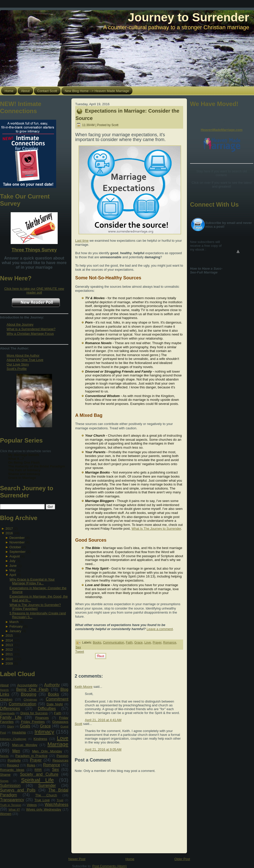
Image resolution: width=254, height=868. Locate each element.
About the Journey (20, 324)
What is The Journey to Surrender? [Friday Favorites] (35, 607)
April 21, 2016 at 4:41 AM (103, 720)
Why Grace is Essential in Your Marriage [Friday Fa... (32, 581)
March (14, 622)
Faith (58, 713)
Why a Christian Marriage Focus (30, 334)
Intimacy (44, 732)
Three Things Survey (34, 250)
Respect (13, 765)
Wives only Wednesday (44, 809)
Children (6, 699)
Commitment (57, 699)
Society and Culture (39, 774)
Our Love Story (18, 364)
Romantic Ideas (12, 770)
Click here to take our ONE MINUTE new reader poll (34, 291)
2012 (9, 650)
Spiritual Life (37, 780)
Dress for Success (34, 713)
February (16, 626)
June (13, 566)
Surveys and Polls (18, 790)
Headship (19, 732)
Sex (55, 770)
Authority (52, 685)
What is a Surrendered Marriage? (31, 329)
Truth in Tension (11, 805)
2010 (9, 659)
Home (130, 859)
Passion (62, 756)
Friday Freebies (33, 722)
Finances (42, 718)
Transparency (12, 800)
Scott (78, 724)
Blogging (29, 694)
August (14, 556)
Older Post (182, 859)
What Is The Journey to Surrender (156, 529)
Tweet (80, 652)
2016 (9, 533)
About (4, 685)
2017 (9, 529)
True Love (42, 800)
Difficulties (47, 709)
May (13, 570)
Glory (11, 726)
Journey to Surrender (188, 17)
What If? (14, 809)
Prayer (36, 760)
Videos (32, 805)
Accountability (27, 685)
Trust (60, 800)
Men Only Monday (47, 751)
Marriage (58, 744)
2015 (9, 636)
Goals (25, 726)
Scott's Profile (17, 369)
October (15, 547)
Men (16, 751)
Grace (45, 726)
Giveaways (60, 722)
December (17, 538)
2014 (9, 640)
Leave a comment (160, 629)
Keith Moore (84, 687)
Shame (5, 775)
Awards (4, 690)
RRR (38, 770)
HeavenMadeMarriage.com (221, 130)
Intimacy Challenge (13, 739)
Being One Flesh (32, 689)
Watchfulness (57, 805)
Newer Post (77, 859)
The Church (46, 795)
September (18, 552)
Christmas (30, 699)
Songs (4, 781)
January (15, 631)
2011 (9, 654)
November (17, 542)
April (13, 575)
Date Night (55, 704)
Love (63, 738)
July (12, 561)
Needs (4, 756)
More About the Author (23, 355)
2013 (9, 645)
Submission (10, 786)
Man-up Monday (25, 745)
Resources (60, 760)
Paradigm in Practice (31, 756)
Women (6, 814)
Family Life (11, 717)
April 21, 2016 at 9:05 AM (103, 749)
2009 (9, 664)
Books (53, 694)
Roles (31, 765)
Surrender (47, 786)
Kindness (40, 739)
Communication (22, 704)
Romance (52, 765)
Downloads (7, 713)
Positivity (14, 760)
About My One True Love (25, 360)
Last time (82, 241)
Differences (10, 709)
